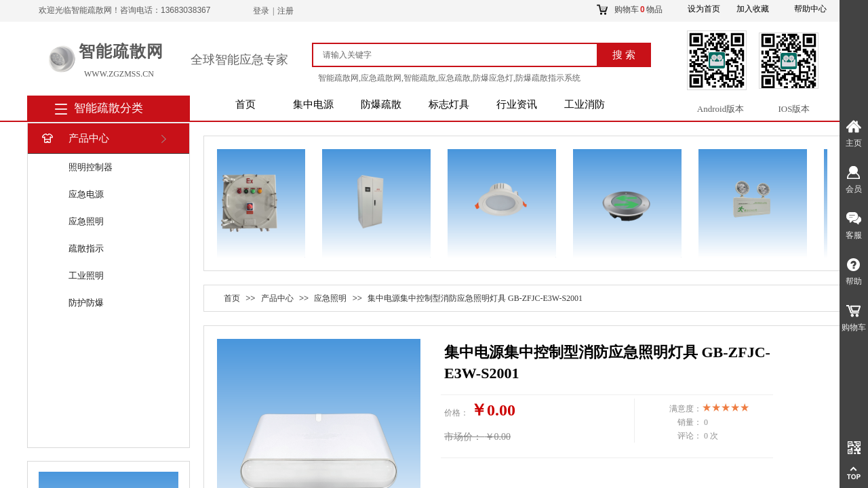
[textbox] (461, 55)
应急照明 (86, 221)
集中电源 (313, 104)
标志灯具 (449, 104)
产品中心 (74, 139)
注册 (285, 11)
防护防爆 (86, 303)
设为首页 (704, 9)
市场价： (463, 437)
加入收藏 (753, 9)
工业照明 (86, 276)
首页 (245, 104)
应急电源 (86, 194)
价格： (456, 413)
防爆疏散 (381, 104)
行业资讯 (517, 104)
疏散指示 (86, 248)
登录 (261, 11)
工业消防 (585, 104)
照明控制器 (91, 167)
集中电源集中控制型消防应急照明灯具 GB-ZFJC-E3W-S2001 (475, 298)
